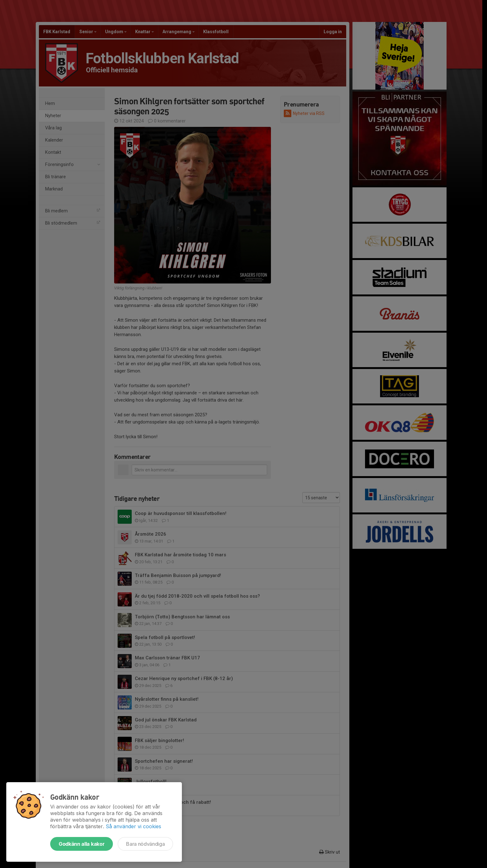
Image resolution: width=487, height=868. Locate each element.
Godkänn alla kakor (82, 844)
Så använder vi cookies (133, 826)
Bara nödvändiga (145, 844)
